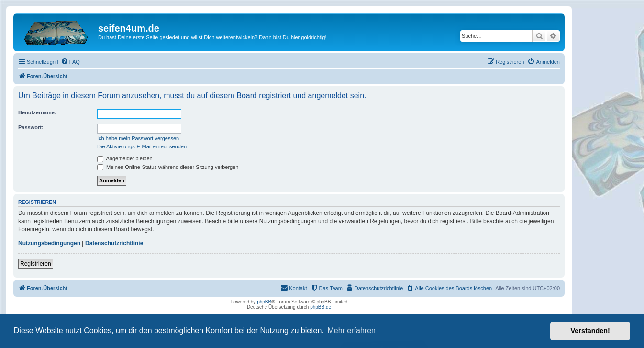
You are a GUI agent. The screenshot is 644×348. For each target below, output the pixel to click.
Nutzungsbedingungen (49, 243)
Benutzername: (37, 112)
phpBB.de (321, 307)
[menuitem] (70, 62)
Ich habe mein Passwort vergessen (138, 138)
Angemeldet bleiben (125, 158)
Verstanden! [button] (590, 331)
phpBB (264, 302)
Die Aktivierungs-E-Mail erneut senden (142, 146)
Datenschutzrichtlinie (114, 243)
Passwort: (31, 127)
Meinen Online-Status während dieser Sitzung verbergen (168, 167)
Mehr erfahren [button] (351, 331)
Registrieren (36, 264)
